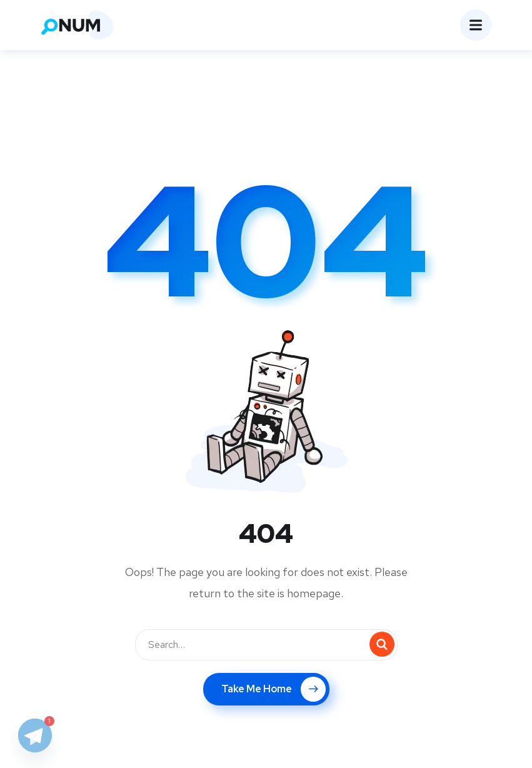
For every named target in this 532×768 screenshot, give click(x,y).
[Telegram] (35, 735)
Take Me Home (274, 689)
